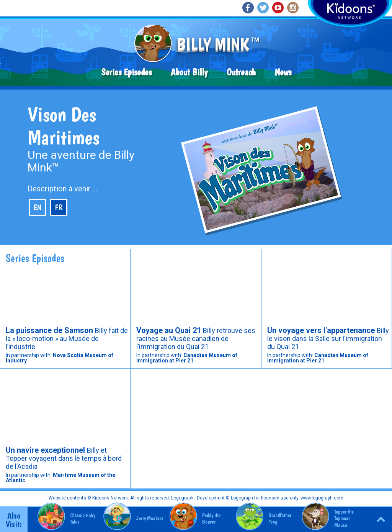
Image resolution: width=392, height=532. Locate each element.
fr (59, 207)
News (283, 72)
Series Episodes (127, 72)
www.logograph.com (321, 498)
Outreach (241, 72)
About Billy (189, 72)
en (37, 207)
